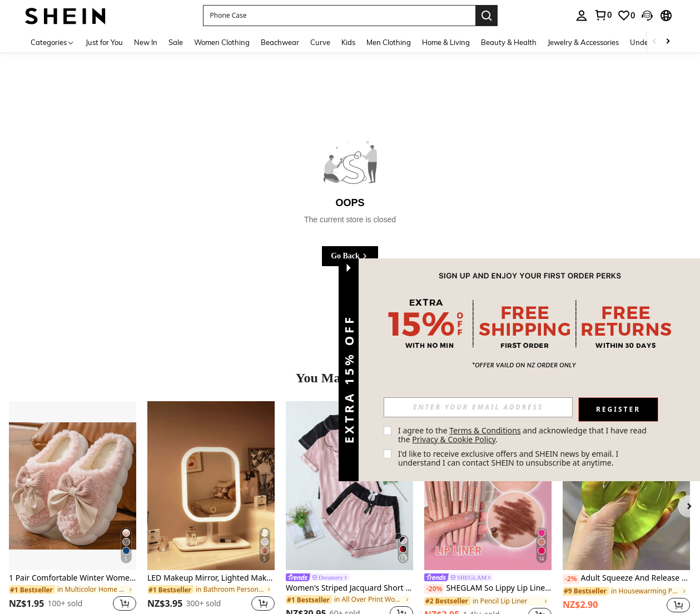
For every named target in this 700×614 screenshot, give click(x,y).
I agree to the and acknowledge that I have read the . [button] (523, 435)
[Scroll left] (654, 42)
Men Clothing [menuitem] (389, 42)
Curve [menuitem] (320, 42)
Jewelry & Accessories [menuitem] (583, 42)
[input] (478, 407)
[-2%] (571, 579)
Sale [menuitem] (176, 42)
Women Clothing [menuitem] (222, 42)
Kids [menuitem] (348, 42)
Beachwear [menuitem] (280, 42)
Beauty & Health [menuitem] (509, 42)
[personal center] (582, 16)
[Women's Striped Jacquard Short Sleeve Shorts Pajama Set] (349, 486)
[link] (603, 15)
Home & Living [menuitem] (446, 42)
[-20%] (434, 589)
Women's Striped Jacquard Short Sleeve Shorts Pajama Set (349, 588)
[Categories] (53, 42)
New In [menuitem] (146, 42)
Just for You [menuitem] (104, 42)
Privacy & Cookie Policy (454, 439)
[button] (339, 16)
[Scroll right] (668, 42)
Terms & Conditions (485, 430)
